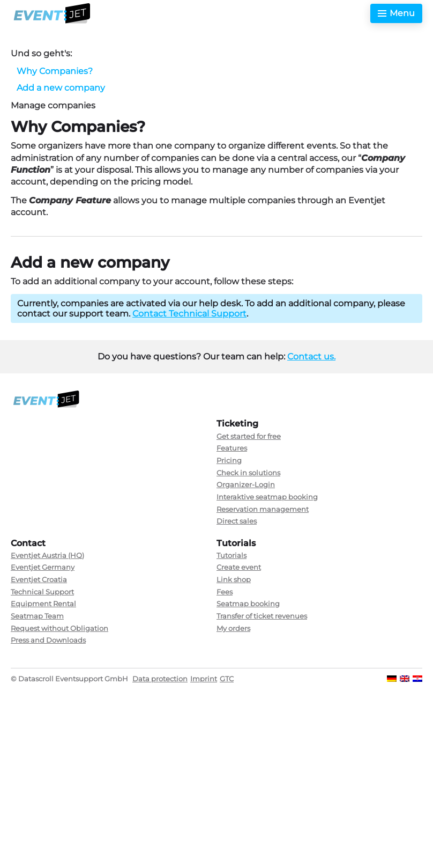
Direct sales (237, 521)
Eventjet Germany (43, 567)
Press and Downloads (48, 640)
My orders (233, 628)
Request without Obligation (59, 628)
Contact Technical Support (189, 314)
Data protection (160, 679)
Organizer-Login (246, 484)
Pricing (229, 460)
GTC (227, 679)
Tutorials (232, 555)
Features (232, 448)
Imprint (204, 679)
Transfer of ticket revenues (262, 616)
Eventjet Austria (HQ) (47, 555)
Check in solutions (248, 473)
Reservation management (263, 509)
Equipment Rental (43, 604)
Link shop (234, 579)
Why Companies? (55, 71)
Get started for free (249, 436)
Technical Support (42, 592)
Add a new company (61, 88)
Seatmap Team (37, 616)
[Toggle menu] (396, 13)
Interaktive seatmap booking (267, 497)
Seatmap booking (248, 604)
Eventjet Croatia (39, 579)
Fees (225, 592)
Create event (239, 567)
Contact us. (311, 356)
